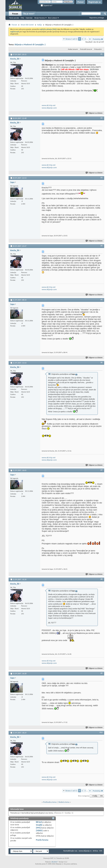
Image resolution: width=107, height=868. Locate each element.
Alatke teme (72, 49)
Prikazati (97, 49)
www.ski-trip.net (49, 105)
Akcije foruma (39, 18)
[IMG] (38, 828)
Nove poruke (14, 18)
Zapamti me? (47, 6)
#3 (102, 178)
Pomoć (81, 2)
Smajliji (39, 825)
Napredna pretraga (97, 18)
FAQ (22, 18)
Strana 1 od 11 (71, 39)
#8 (102, 579)
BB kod (39, 822)
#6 (102, 363)
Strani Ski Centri (27, 25)
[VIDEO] (39, 831)
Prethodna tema (50, 802)
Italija (40, 25)
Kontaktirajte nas (70, 851)
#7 (102, 470)
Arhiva (95, 851)
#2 (102, 118)
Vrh (101, 796)
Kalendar (29, 18)
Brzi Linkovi (52, 18)
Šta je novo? (29, 14)
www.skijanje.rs (85, 851)
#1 (102, 54)
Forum (15, 14)
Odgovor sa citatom (94, 113)
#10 (101, 732)
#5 (102, 300)
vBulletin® (55, 862)
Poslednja (98, 39)
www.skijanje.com (49, 108)
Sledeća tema (64, 802)
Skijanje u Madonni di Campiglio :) (30, 45)
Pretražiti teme (85, 49)
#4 (102, 246)
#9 (102, 673)
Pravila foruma (42, 840)
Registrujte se (95, 2)
